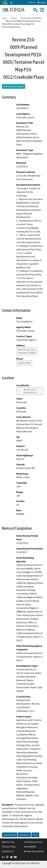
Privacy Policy (9, 847)
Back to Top (8, 842)
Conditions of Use (33, 842)
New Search (24, 835)
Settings (41, 2)
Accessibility (30, 847)
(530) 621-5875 (24, 363)
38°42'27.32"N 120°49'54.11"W (30, 391)
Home (5, 18)
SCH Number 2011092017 (31, 18)
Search (14, 18)
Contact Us (32, 2)
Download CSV (10, 835)
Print (35, 835)
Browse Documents (34, 851)
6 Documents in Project (14, 86)
